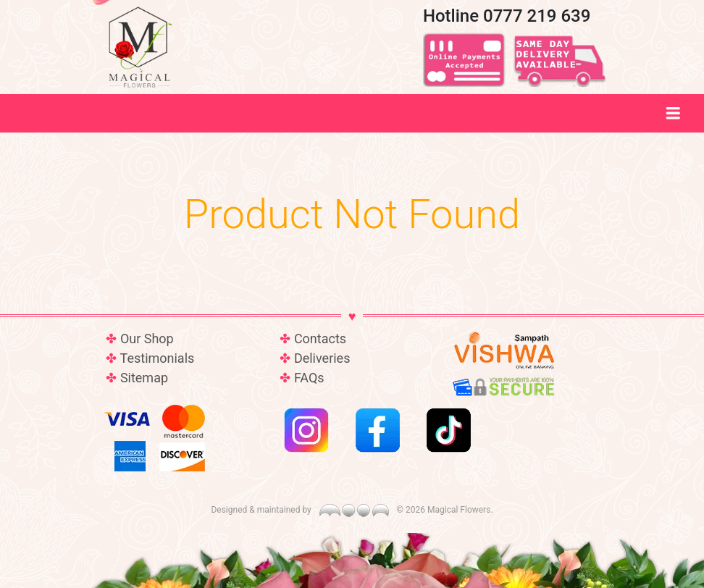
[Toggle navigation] (673, 113)
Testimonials (158, 358)
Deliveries (322, 358)
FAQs (309, 378)
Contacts (320, 339)
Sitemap (144, 378)
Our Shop (147, 339)
